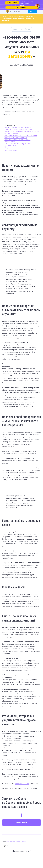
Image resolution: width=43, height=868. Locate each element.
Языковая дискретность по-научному (18, 129)
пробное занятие (22, 784)
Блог (10, 16)
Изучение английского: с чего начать (24, 16)
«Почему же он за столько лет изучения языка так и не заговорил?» (18, 20)
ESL (8, 842)
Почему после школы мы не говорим (18, 127)
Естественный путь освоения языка (17, 140)
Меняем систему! (11, 142)
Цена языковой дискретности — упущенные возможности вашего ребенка (21, 136)
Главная (4, 16)
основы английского (18, 842)
